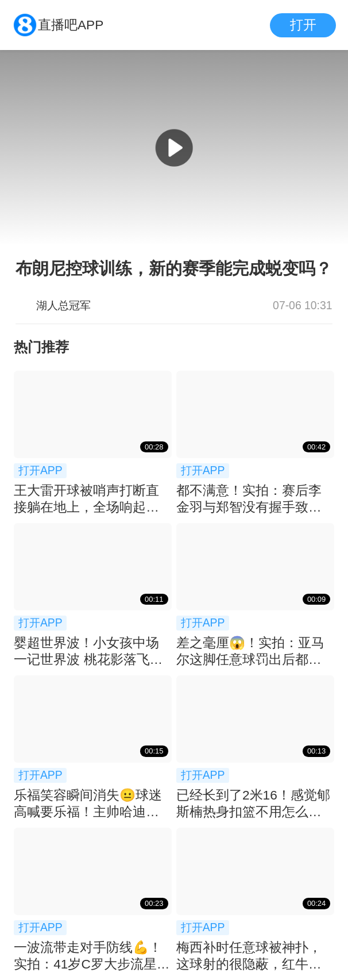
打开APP (40, 470)
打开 (303, 25)
